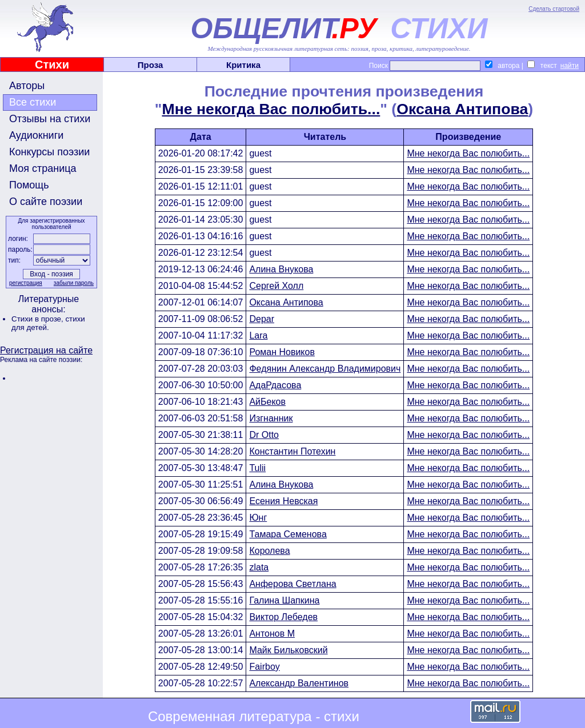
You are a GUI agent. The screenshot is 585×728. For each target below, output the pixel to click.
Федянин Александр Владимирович (325, 369)
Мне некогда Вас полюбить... (271, 109)
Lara (258, 335)
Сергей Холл (276, 286)
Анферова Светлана (292, 584)
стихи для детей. (48, 323)
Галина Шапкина (284, 600)
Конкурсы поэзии (49, 152)
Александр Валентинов (299, 683)
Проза (151, 65)
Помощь (29, 185)
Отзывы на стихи (50, 119)
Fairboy (264, 667)
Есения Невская (283, 501)
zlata (259, 567)
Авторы (27, 86)
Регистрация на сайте (46, 350)
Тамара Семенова (288, 534)
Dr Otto (264, 435)
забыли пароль (74, 283)
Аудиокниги (36, 135)
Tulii (257, 468)
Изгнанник (271, 418)
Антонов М (272, 634)
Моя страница (43, 168)
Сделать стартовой (554, 9)
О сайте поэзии (46, 202)
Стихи (52, 65)
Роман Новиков (282, 352)
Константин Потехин (292, 451)
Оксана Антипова (462, 109)
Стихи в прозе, (38, 319)
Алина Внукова (281, 269)
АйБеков (267, 402)
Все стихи (33, 102)
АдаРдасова (275, 385)
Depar (262, 319)
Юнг (258, 518)
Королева (269, 551)
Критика (243, 65)
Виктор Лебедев (283, 617)
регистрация (26, 283)
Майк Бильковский (288, 650)
